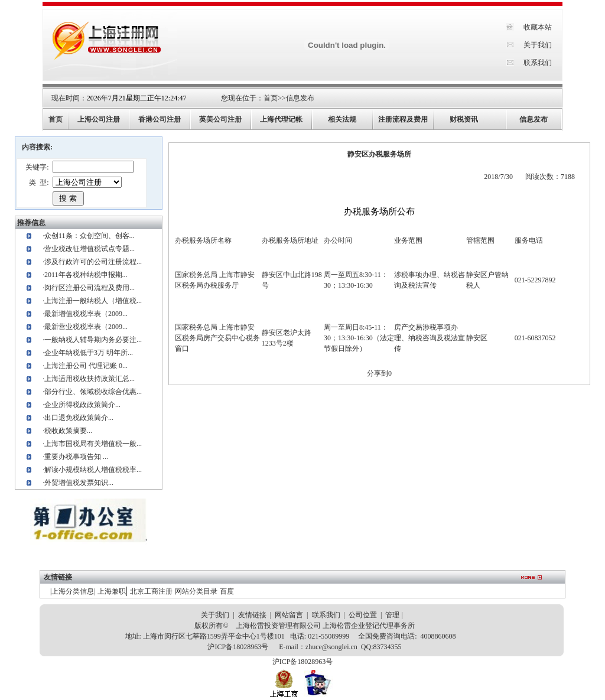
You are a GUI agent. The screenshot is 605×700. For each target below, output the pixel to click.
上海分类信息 (73, 591)
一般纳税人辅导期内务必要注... (93, 340)
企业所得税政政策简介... (82, 405)
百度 (227, 591)
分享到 (378, 373)
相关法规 (342, 119)
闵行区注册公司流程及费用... (90, 288)
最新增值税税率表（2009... (86, 314)
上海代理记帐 (281, 119)
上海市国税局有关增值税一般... (93, 444)
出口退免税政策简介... (79, 418)
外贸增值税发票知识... (79, 483)
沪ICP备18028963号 (238, 647)
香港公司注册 (160, 119)
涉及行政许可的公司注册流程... (93, 262)
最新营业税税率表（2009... (86, 327)
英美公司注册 (220, 119)
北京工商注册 (151, 591)
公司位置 (363, 615)
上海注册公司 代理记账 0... (86, 366)
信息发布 (300, 98)
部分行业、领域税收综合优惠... (93, 392)
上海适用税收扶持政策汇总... (90, 379)
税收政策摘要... (68, 431)
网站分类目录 (196, 591)
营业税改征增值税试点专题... (90, 249)
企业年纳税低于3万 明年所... (89, 353)
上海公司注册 (99, 119)
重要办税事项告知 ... (76, 457)
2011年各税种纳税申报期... (86, 275)
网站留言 (289, 615)
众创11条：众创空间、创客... (90, 236)
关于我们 (538, 45)
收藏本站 (538, 27)
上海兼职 (112, 591)
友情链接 (252, 615)
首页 (271, 98)
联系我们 (538, 63)
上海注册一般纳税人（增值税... (93, 301)
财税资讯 (464, 119)
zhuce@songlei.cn (331, 647)
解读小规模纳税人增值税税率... (93, 470)
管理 (392, 615)
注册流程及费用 (403, 119)
